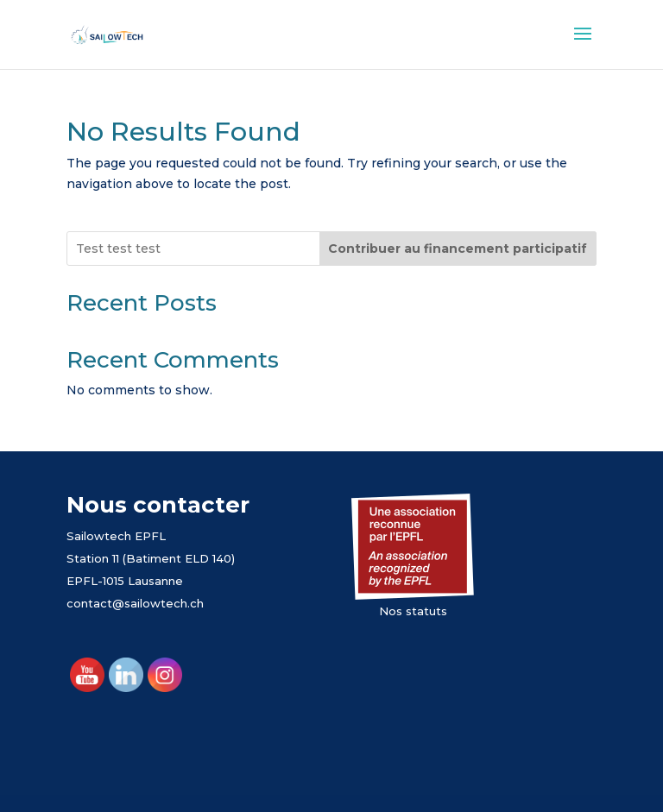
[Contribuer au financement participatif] (458, 249)
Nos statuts (413, 611)
